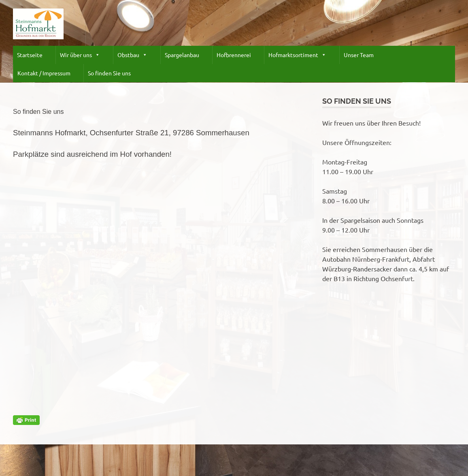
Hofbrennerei (234, 55)
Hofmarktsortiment (297, 55)
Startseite (30, 55)
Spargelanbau (182, 55)
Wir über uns (80, 55)
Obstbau (132, 55)
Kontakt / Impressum (44, 73)
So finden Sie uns (109, 73)
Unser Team (359, 55)
